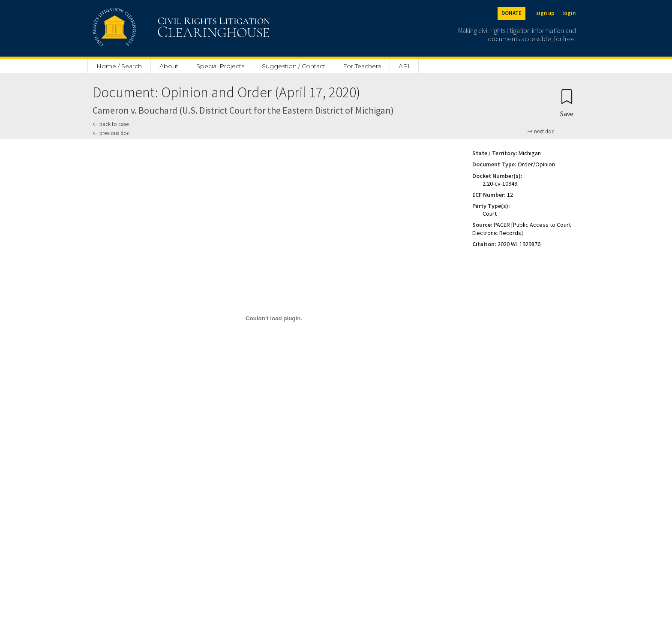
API (404, 66)
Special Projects (220, 66)
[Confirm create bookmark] (567, 103)
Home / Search (119, 66)
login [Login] (569, 13)
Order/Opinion (536, 164)
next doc (541, 132)
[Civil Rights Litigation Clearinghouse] (157, 28)
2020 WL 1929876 (519, 244)
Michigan (530, 153)
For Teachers (362, 66)
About (169, 66)
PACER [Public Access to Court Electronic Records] (522, 229)
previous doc (111, 133)
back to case (111, 124)
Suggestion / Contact (294, 66)
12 (510, 195)
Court (490, 214)
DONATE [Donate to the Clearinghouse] (511, 13)
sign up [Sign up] (545, 13)
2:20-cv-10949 (500, 184)
